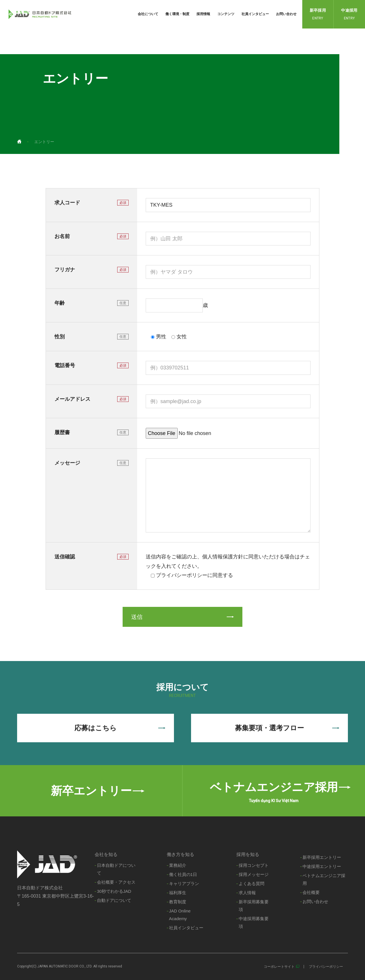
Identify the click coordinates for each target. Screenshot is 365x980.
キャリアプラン (184, 884)
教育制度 (178, 902)
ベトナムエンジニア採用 (324, 879)
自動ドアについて (114, 900)
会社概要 (311, 892)
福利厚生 (178, 893)
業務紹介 (178, 865)
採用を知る (248, 854)
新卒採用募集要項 (254, 906)
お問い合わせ (286, 14)
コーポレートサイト (279, 967)
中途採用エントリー (322, 866)
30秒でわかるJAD (114, 891)
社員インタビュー (255, 14)
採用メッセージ (254, 874)
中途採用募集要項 (254, 922)
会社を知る (106, 854)
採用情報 (203, 14)
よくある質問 (252, 884)
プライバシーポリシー (326, 967)
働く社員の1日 (183, 874)
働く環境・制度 (177, 14)
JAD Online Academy (180, 915)
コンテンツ (226, 14)
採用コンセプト (254, 865)
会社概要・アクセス (116, 882)
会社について (148, 14)
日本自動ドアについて (116, 869)
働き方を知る (181, 854)
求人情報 (247, 893)
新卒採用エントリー (322, 857)
